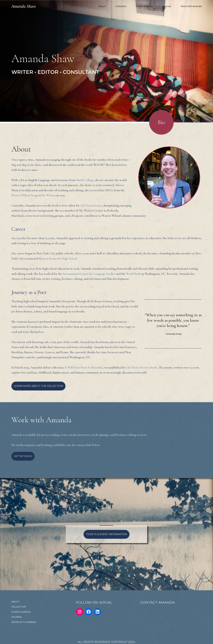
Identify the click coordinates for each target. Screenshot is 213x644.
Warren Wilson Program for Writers (34, 195)
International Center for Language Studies (89, 274)
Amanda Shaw (24, 6)
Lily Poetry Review (91, 205)
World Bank (133, 274)
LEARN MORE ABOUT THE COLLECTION (38, 386)
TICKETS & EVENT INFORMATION (106, 534)
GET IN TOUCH (23, 456)
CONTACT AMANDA (158, 602)
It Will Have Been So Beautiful (84, 367)
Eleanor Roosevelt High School (58, 258)
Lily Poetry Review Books (142, 367)
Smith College (85, 180)
